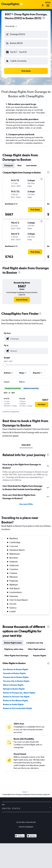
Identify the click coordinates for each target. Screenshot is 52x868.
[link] (22, 300)
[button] (26, 34)
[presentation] (44, 18)
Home (24, 792)
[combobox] (12, 26)
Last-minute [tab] (31, 165)
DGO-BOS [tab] (26, 445)
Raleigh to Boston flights (14, 689)
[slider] (5, 365)
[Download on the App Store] (32, 836)
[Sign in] (43, 5)
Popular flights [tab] (40, 656)
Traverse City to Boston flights (16, 681)
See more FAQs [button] (26, 504)
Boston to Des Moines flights (16, 700)
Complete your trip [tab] (35, 643)
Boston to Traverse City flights (16, 697)
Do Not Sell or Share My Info (26, 822)
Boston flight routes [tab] (13, 643)
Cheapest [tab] (9, 165)
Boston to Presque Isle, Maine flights (19, 693)
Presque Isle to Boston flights (16, 677)
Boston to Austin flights (13, 704)
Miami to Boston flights (13, 685)
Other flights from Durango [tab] (16, 656)
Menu (48, 5)
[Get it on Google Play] (20, 836)
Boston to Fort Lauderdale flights (18, 708)
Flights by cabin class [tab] (14, 649)
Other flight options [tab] (37, 649)
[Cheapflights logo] (10, 4)
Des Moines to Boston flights (16, 669)
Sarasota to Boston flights (14, 673)
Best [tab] (19, 165)
